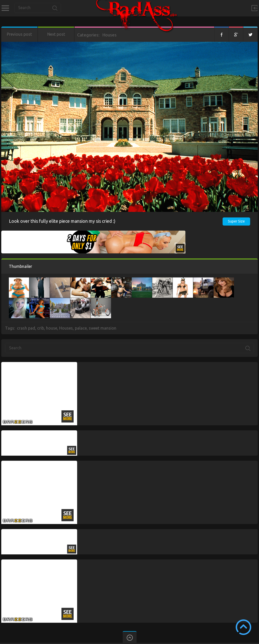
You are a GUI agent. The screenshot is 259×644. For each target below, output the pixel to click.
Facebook (222, 34)
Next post (56, 34)
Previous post (19, 34)
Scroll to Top (243, 627)
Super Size (236, 221)
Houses (110, 35)
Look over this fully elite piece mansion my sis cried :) (62, 221)
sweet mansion (103, 328)
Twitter (250, 34)
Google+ (236, 34)
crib (41, 328)
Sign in (254, 8)
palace (81, 328)
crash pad (26, 328)
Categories (5, 8)
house (52, 328)
